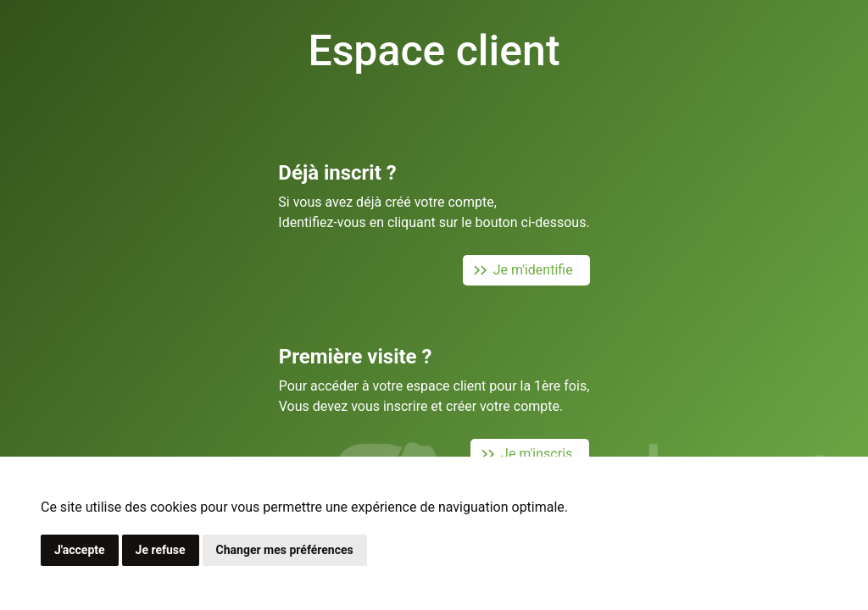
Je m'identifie (520, 270)
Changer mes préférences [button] (285, 550)
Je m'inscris (524, 454)
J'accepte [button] (80, 550)
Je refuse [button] (161, 550)
